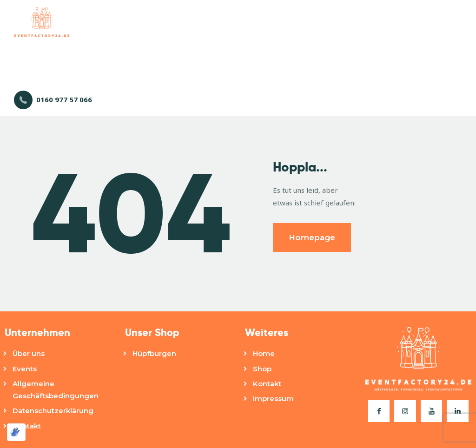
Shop (262, 369)
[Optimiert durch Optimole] (16, 432)
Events (25, 369)
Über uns (29, 353)
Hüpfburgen (154, 353)
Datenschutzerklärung (53, 411)
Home (264, 353)
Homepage (312, 237)
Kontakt (27, 426)
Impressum (273, 399)
